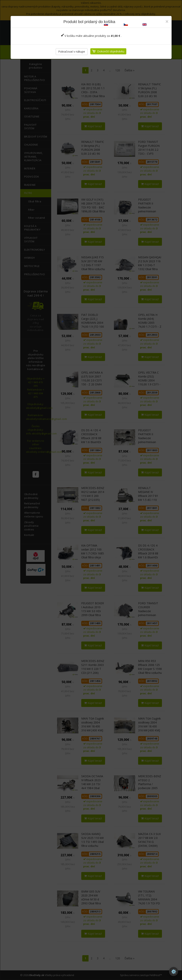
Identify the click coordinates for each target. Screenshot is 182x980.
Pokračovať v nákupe (72, 52)
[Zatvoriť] (167, 21)
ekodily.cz (132, 24)
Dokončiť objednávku (111, 51)
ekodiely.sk (112, 24)
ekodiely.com (152, 24)
